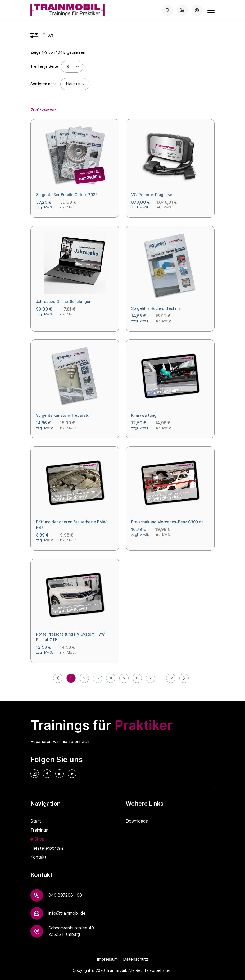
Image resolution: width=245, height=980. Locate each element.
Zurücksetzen (44, 110)
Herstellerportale (47, 848)
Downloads (137, 821)
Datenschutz (136, 959)
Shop (39, 839)
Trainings (39, 830)
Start (36, 821)
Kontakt (38, 857)
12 (171, 678)
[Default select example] (75, 84)
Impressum (107, 959)
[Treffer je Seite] (72, 67)
